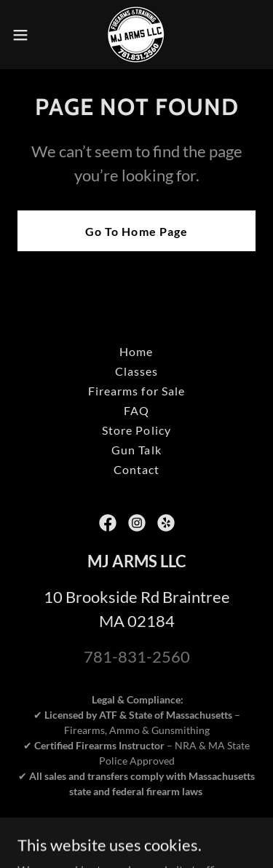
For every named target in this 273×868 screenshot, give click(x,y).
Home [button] (136, 351)
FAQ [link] (136, 410)
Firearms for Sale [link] (136, 391)
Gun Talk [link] (136, 450)
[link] (136, 35)
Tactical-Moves (190, 837)
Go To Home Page (136, 231)
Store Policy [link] (136, 430)
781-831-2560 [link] (137, 656)
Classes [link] (136, 371)
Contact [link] (136, 469)
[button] (25, 35)
